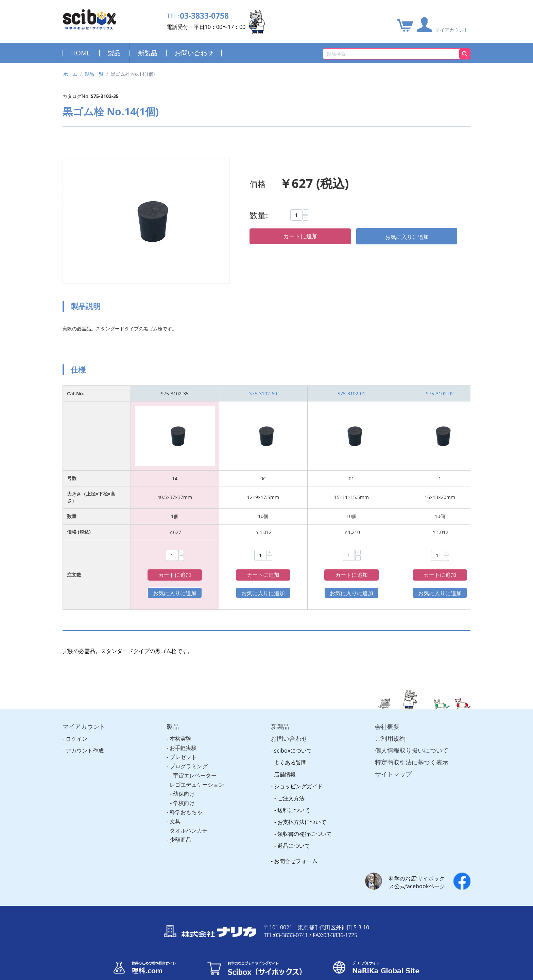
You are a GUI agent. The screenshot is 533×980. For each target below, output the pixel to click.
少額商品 (180, 821)
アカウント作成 (85, 732)
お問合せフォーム (296, 843)
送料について (294, 792)
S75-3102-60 (263, 393)
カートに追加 (300, 236)
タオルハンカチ (189, 812)
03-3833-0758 (208, 16)
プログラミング (189, 748)
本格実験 (180, 720)
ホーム (70, 74)
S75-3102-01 (351, 393)
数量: (259, 215)
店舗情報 (285, 756)
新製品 (148, 53)
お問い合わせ (194, 53)
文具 (175, 803)
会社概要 (387, 708)
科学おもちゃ (186, 794)
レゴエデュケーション (197, 766)
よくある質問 (290, 744)
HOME (81, 53)
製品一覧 (94, 74)
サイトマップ (393, 756)
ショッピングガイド (298, 768)
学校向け (184, 785)
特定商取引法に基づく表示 (412, 744)
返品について (294, 827)
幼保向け (184, 775)
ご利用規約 (390, 720)
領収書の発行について (305, 815)
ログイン (76, 720)
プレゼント (183, 739)
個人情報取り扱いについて (412, 732)
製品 (114, 53)
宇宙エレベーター (195, 757)
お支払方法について (302, 804)
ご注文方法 (291, 780)
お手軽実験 (183, 729)
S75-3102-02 (440, 393)
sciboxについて (293, 732)
